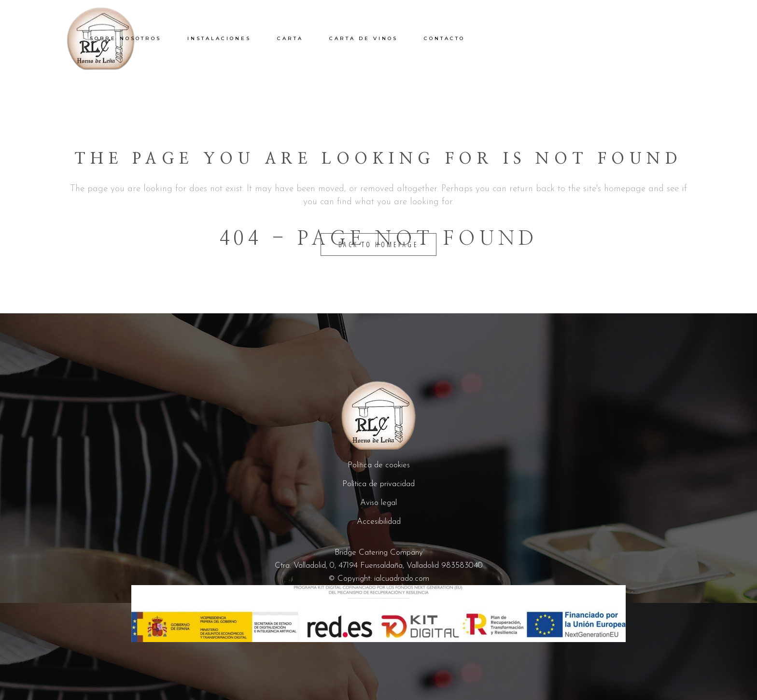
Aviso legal (378, 503)
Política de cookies (379, 465)
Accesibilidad (379, 522)
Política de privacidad (378, 484)
